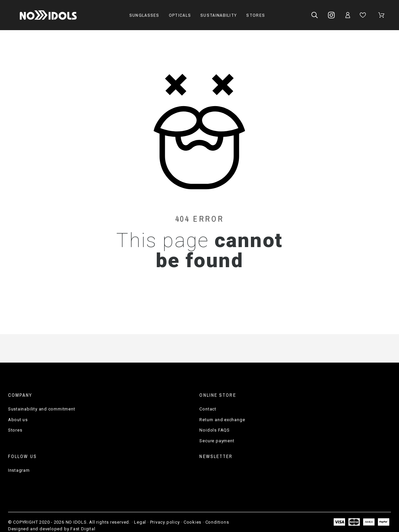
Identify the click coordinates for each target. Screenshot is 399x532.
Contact (208, 409)
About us (18, 420)
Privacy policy (165, 522)
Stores (15, 430)
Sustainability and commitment (42, 409)
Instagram (19, 470)
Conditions (217, 522)
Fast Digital (83, 529)
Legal (140, 522)
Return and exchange (222, 420)
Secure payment (217, 441)
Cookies (192, 522)
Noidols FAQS (214, 430)
